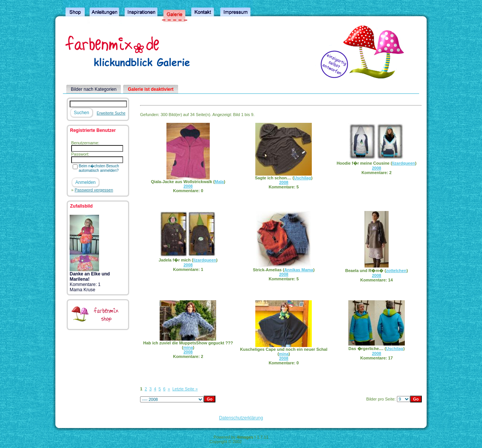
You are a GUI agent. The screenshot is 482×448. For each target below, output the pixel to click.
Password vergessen (94, 190)
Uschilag (302, 178)
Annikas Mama (299, 270)
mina (188, 347)
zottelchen (396, 271)
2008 (188, 186)
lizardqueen (403, 163)
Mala (219, 182)
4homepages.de (258, 442)
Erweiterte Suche (111, 113)
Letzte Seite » (185, 389)
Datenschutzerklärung (241, 418)
